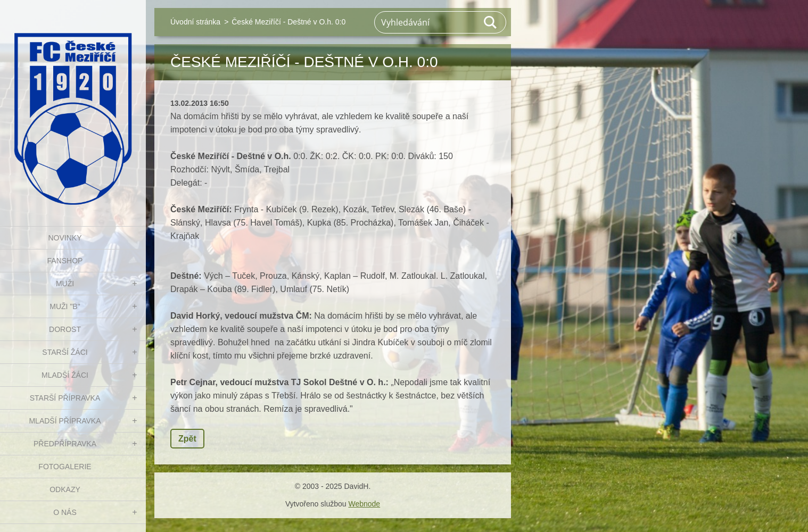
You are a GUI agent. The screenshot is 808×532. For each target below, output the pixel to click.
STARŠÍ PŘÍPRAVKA (65, 398)
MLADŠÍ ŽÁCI (65, 375)
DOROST (65, 329)
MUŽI (65, 284)
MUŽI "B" (65, 306)
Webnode (364, 504)
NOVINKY (65, 238)
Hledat (491, 22)
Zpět (187, 439)
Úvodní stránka (195, 22)
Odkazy (65, 489)
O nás (65, 512)
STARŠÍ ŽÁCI (65, 352)
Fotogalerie (65, 467)
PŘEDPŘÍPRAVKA (65, 444)
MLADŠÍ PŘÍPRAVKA (65, 421)
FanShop (65, 261)
